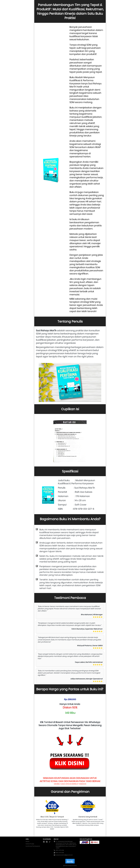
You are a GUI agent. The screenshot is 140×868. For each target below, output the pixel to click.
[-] (44, 842)
